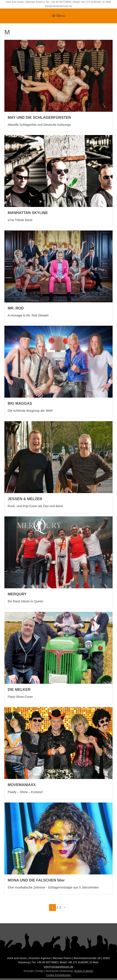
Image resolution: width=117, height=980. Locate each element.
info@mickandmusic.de (58, 967)
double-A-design (84, 971)
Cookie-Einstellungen (58, 975)
